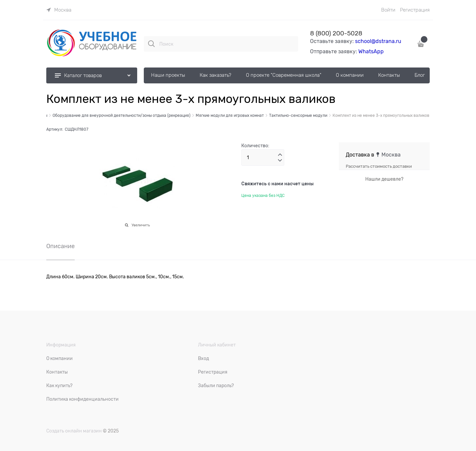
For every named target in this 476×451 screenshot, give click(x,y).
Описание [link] (60, 246)
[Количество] (263, 158)
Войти (388, 10)
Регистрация (415, 10)
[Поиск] (151, 44)
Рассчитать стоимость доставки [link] (379, 166)
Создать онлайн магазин (74, 431)
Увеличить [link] (141, 225)
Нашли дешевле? (384, 179)
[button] (280, 155)
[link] (59, 10)
